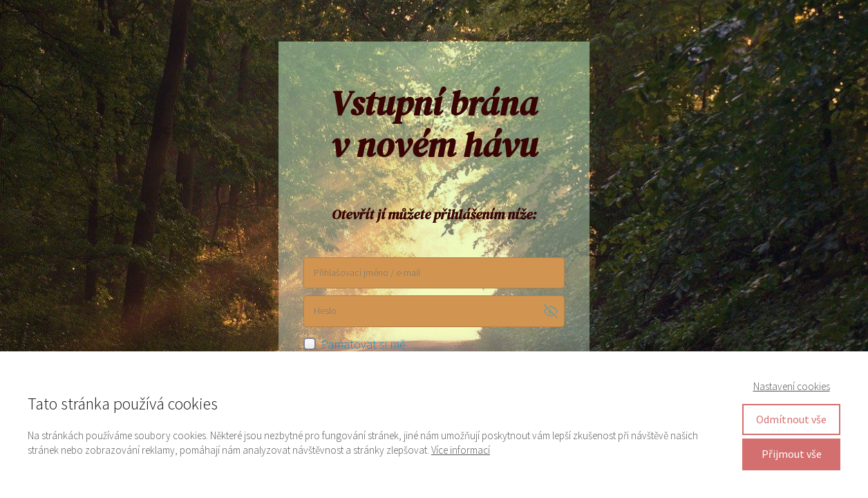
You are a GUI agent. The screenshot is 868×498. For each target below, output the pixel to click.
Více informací (461, 450)
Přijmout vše (792, 454)
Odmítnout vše (791, 419)
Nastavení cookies (792, 386)
